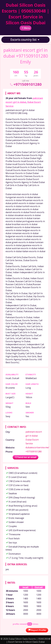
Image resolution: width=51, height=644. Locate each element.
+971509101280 (26, 84)
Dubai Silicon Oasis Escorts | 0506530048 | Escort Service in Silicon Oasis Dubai (26, 14)
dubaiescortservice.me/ (37, 447)
